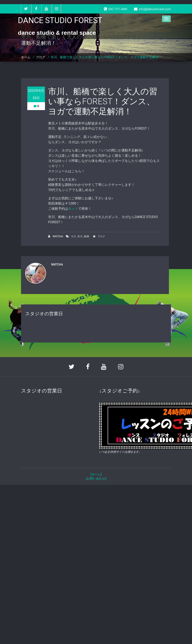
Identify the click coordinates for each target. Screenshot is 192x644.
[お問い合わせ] (96, 479)
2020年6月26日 (36, 94)
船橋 (87, 236)
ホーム (26, 57)
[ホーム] (96, 474)
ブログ (41, 57)
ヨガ (73, 236)
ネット (73, 209)
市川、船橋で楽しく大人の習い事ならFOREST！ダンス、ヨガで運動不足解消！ (106, 57)
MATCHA (56, 236)
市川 (80, 236)
